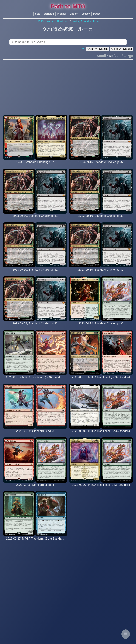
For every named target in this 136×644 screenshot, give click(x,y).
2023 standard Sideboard (53, 22)
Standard (49, 14)
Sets (38, 14)
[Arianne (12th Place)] (101, 219)
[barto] (35, 434)
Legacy (86, 14)
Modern (74, 14)
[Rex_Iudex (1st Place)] (35, 327)
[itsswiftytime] (35, 488)
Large (128, 56)
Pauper (97, 14)
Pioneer (62, 14)
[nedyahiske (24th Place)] (101, 273)
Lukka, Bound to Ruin (85, 22)
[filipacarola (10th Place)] (101, 327)
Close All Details (121, 49)
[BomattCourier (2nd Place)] (35, 219)
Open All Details (98, 49)
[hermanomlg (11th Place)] (101, 165)
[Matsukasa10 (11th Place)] (35, 165)
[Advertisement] (68, 86)
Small (101, 56)
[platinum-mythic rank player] (35, 381)
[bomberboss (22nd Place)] (35, 273)
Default (115, 56)
